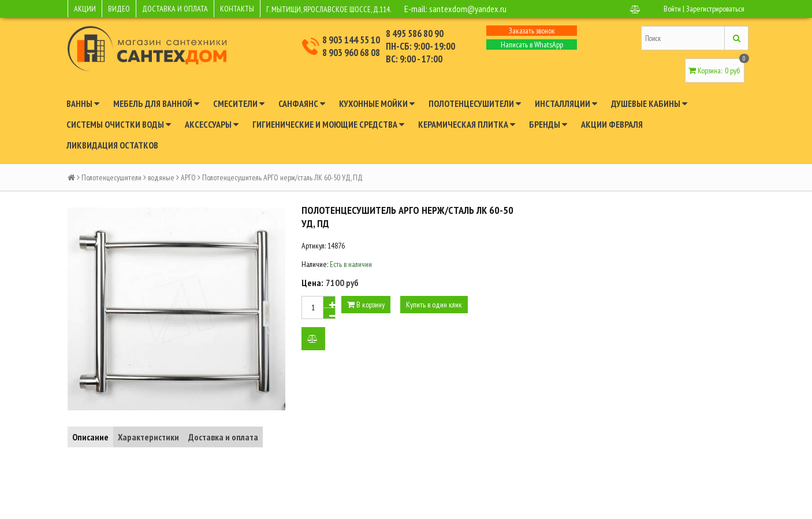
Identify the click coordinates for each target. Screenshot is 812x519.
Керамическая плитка (467, 124)
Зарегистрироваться (715, 9)
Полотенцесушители (475, 103)
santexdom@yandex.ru (468, 9)
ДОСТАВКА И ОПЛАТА (175, 9)
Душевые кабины (649, 103)
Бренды (548, 124)
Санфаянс (302, 103)
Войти (672, 9)
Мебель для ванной (156, 103)
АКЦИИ (85, 9)
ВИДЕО (119, 9)
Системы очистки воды (119, 124)
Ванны (83, 103)
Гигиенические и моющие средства (328, 124)
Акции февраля (612, 124)
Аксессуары (212, 124)
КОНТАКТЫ (237, 9)
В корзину (366, 305)
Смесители (239, 103)
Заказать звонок (532, 31)
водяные (161, 177)
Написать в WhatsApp (532, 45)
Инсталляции (566, 103)
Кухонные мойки (377, 103)
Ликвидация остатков (112, 145)
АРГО (188, 177)
